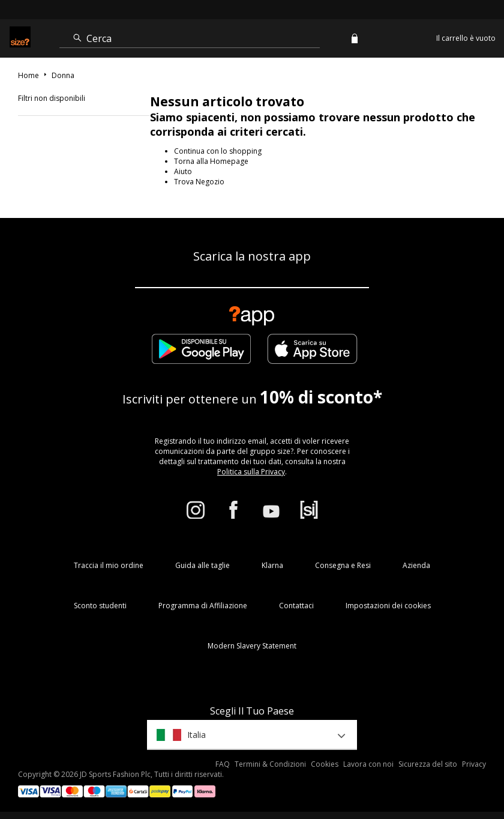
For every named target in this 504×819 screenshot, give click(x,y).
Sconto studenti (100, 606)
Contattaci (296, 606)
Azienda (416, 565)
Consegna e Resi (343, 565)
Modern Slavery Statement (252, 646)
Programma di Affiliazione (203, 606)
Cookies (325, 764)
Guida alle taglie (202, 565)
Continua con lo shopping (218, 151)
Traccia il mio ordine (109, 565)
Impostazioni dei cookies (388, 606)
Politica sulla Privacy (251, 472)
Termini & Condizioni (270, 764)
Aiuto (183, 171)
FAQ (223, 764)
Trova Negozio (199, 182)
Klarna (272, 565)
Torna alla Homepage (211, 161)
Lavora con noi (368, 764)
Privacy (474, 764)
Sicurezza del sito (428, 764)
